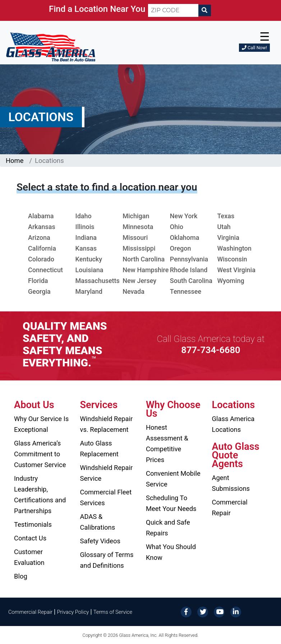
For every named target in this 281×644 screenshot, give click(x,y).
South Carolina (191, 281)
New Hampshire (146, 270)
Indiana (86, 237)
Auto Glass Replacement (99, 449)
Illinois (85, 227)
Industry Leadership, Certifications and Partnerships (40, 495)
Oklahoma (185, 237)
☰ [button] (265, 37)
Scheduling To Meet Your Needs (171, 503)
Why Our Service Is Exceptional (41, 424)
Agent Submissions (231, 483)
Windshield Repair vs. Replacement (107, 424)
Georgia (39, 291)
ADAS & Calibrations (98, 522)
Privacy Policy (73, 612)
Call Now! (254, 48)
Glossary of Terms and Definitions (107, 560)
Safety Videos (100, 541)
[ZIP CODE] (173, 10)
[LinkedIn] (236, 611)
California (42, 248)
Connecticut (45, 270)
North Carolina (144, 259)
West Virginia (236, 270)
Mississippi (139, 248)
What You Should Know (171, 552)
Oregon (181, 248)
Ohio (177, 227)
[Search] (204, 10)
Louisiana (89, 270)
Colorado (41, 259)
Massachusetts (98, 281)
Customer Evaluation (29, 557)
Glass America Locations (233, 424)
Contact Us (30, 538)
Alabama (41, 216)
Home (15, 161)
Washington (234, 248)
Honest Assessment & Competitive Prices (167, 444)
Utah (224, 227)
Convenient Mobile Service (173, 479)
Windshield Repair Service (107, 473)
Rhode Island (189, 270)
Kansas (86, 248)
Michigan (136, 216)
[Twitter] (203, 611)
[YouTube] (219, 611)
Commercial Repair (230, 508)
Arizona (39, 237)
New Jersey (139, 281)
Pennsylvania (189, 259)
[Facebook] (186, 611)
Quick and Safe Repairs (168, 528)
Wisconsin (232, 259)
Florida (38, 281)
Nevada (133, 291)
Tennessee (186, 291)
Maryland (89, 291)
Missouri (135, 237)
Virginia (228, 237)
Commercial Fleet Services (106, 497)
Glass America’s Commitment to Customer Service (40, 454)
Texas (226, 216)
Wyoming (231, 281)
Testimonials (33, 524)
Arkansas (42, 227)
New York (184, 216)
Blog (21, 576)
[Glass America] (51, 47)
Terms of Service (113, 612)
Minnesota (138, 227)
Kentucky (89, 259)
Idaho (84, 216)
